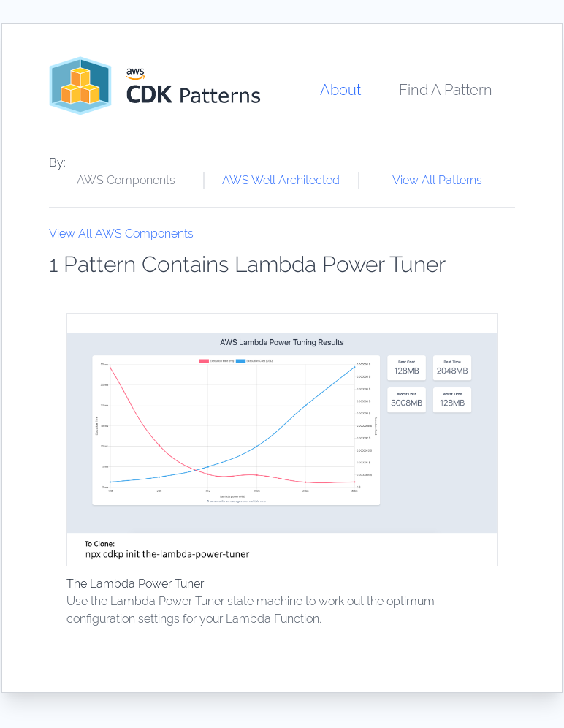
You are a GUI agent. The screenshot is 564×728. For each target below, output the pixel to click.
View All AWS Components (121, 234)
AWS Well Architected (281, 180)
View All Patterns (437, 180)
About (340, 90)
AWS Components (126, 180)
